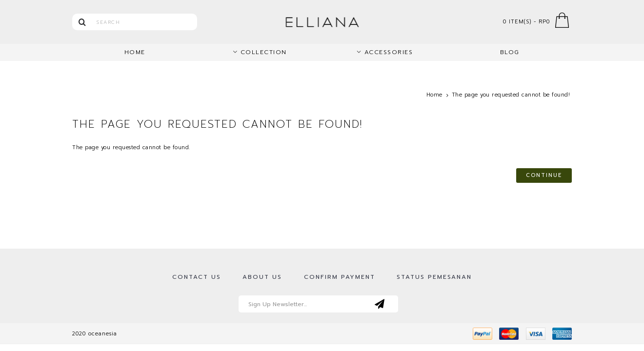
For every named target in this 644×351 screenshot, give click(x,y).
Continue (544, 175)
